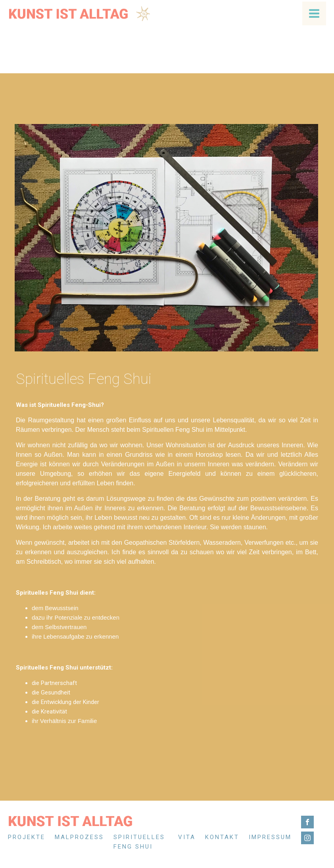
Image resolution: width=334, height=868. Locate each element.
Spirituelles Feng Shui (139, 842)
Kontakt (222, 837)
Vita (187, 837)
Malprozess (79, 837)
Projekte (27, 837)
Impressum (270, 837)
